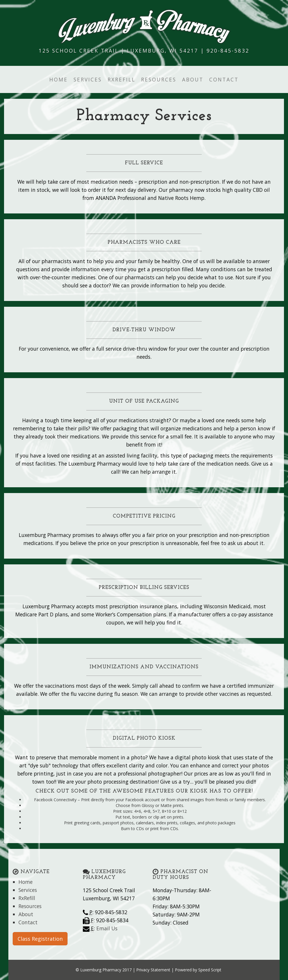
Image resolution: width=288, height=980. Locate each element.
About (193, 79)
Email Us (107, 928)
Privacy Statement (153, 970)
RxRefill (121, 79)
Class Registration (40, 939)
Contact (224, 79)
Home (59, 79)
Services (88, 79)
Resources (159, 79)
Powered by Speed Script (198, 970)
